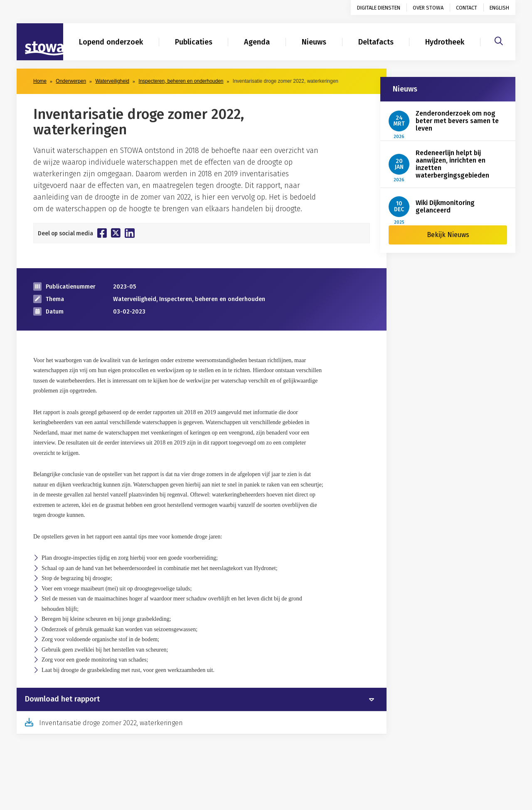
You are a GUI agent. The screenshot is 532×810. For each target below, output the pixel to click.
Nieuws (314, 42)
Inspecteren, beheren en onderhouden (181, 81)
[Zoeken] (499, 40)
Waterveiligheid (112, 81)
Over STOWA (428, 8)
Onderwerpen (71, 81)
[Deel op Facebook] (102, 233)
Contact (467, 8)
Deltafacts (376, 42)
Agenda (257, 42)
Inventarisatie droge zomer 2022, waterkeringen (111, 723)
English (499, 8)
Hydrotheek (445, 42)
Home (40, 81)
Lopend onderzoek (111, 42)
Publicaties (194, 42)
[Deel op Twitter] (116, 233)
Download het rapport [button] (62, 699)
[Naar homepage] (40, 42)
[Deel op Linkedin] (130, 233)
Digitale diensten (379, 8)
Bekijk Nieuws (448, 235)
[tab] (202, 699)
